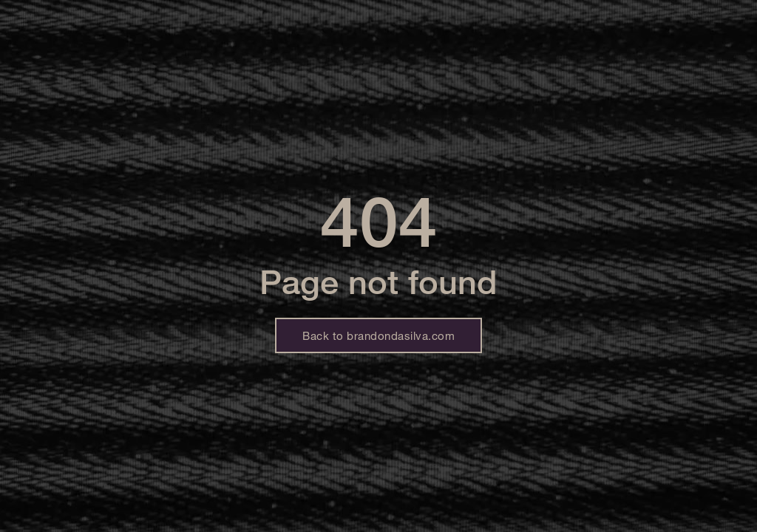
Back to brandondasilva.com (378, 335)
